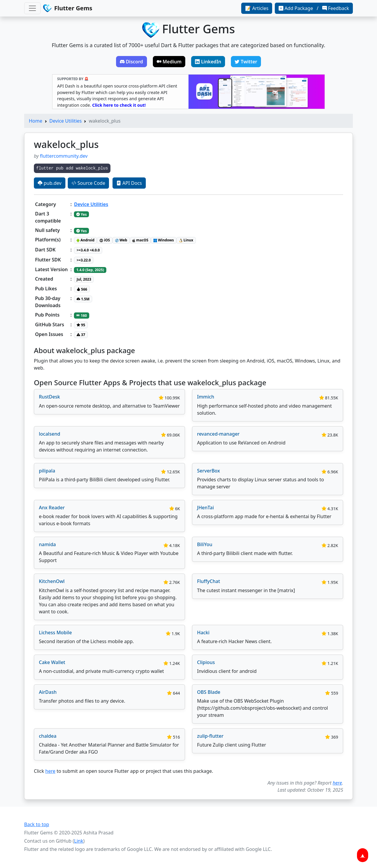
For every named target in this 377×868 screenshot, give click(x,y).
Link (79, 841)
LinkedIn (208, 62)
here (50, 771)
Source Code (88, 183)
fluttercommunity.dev (64, 156)
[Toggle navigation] (32, 8)
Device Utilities (66, 121)
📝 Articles (257, 8)
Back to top (37, 824)
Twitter (246, 62)
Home (36, 121)
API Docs (129, 183)
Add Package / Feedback (314, 8)
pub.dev (50, 183)
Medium (169, 62)
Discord (132, 62)
